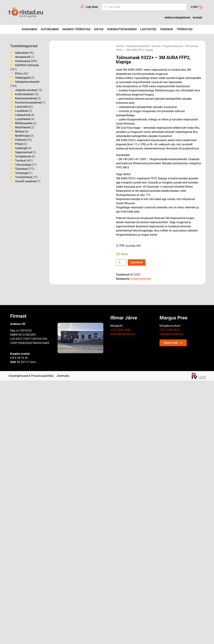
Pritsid (19, 144)
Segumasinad (24, 152)
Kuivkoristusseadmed (28, 103)
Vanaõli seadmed (26, 181)
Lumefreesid (23, 119)
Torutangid (22, 173)
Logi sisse (92, 7)
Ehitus (99, 29)
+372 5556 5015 (170, 330)
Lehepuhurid (23, 115)
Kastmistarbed (24, 94)
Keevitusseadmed (26, 98)
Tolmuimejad (23, 165)
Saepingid (21, 148)
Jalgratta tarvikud (26, 90)
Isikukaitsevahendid (122, 29)
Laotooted (148, 29)
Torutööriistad (24, 177)
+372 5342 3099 (120, 330)
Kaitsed (156, 46)
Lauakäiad (22, 111)
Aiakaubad (29, 29)
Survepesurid (23, 156)
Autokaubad (50, 29)
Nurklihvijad (22, 136)
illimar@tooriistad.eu (123, 334)
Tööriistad (184, 29)
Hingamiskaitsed (172, 46)
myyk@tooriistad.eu (172, 334)
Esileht (120, 46)
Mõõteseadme (24, 123)
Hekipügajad (23, 78)
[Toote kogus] (121, 262)
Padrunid (21, 140)
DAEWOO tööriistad (76, 29)
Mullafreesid (23, 127)
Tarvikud (166, 29)
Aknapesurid (23, 57)
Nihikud (20, 132)
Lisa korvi (137, 262)
